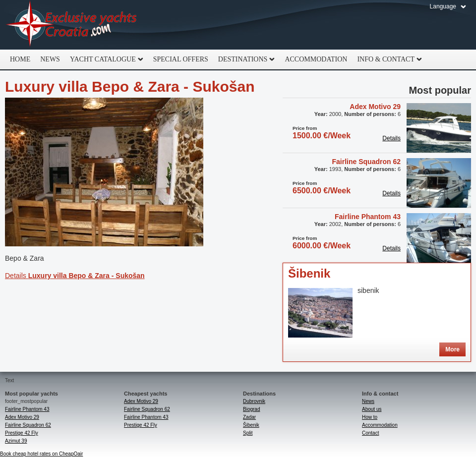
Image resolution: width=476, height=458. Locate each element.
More (452, 349)
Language (443, 6)
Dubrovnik (254, 401)
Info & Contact (387, 59)
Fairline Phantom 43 (368, 217)
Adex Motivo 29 (375, 107)
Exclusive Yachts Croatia (72, 25)
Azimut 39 (16, 441)
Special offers (181, 59)
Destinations (244, 59)
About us (372, 409)
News (50, 59)
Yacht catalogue (104, 59)
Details (75, 276)
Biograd (251, 409)
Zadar (249, 417)
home (20, 59)
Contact (370, 433)
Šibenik (309, 273)
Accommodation (316, 59)
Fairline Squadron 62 (366, 162)
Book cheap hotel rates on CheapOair (41, 454)
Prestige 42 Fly (22, 433)
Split (248, 433)
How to (370, 417)
